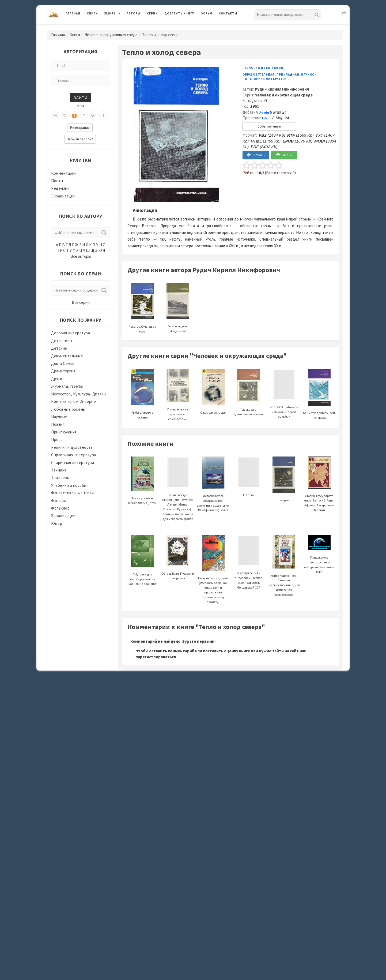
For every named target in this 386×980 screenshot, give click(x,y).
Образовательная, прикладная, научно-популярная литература (279, 76)
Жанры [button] (111, 13)
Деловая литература (71, 333)
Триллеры (60, 478)
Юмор (57, 523)
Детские (59, 348)
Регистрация (80, 128)
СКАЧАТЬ (256, 155)
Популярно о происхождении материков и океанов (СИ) (319, 557)
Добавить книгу (179, 13)
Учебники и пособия (70, 485)
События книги (269, 126)
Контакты (228, 13)
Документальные (67, 356)
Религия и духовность (72, 447)
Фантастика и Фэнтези (72, 493)
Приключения (64, 432)
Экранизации (63, 196)
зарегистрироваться (156, 657)
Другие (58, 379)
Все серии (81, 302)
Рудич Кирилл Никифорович (282, 89)
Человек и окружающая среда (111, 35)
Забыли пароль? (80, 139)
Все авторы (81, 256)
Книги (92, 13)
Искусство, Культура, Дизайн (79, 394)
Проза (57, 439)
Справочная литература (74, 455)
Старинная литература (73, 463)
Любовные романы (68, 409)
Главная (73, 13)
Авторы (134, 13)
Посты (57, 181)
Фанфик (58, 501)
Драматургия (63, 371)
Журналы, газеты (67, 386)
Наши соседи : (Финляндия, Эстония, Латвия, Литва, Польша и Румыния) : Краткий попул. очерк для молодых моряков (178, 495)
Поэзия (58, 424)
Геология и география (263, 68)
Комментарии (64, 173)
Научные (59, 417)
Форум (206, 13)
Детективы (62, 341)
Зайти (80, 97)
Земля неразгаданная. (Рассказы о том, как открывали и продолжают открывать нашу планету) (213, 577)
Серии (152, 13)
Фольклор (60, 508)
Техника (59, 470)
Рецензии (60, 188)
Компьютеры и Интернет (75, 401)
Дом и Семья (63, 363)
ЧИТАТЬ (284, 155)
